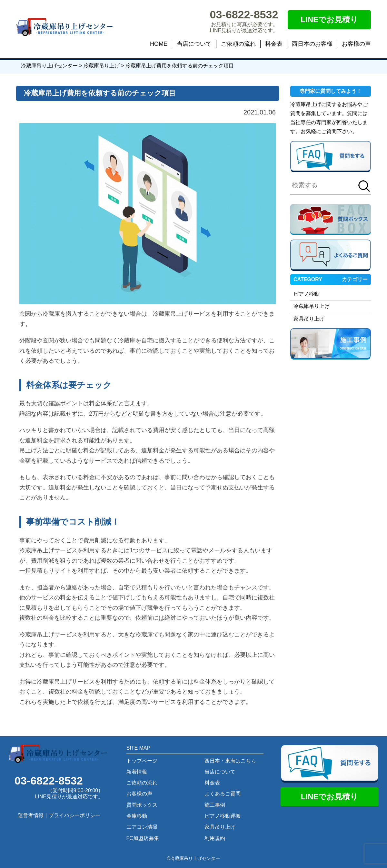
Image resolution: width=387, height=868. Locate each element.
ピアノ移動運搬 (223, 816)
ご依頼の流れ (238, 44)
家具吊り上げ (309, 319)
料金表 (274, 44)
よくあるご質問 (223, 794)
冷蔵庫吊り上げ (312, 306)
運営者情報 (31, 815)
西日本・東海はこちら (230, 761)
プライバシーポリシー (74, 815)
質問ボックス (142, 805)
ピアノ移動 (306, 294)
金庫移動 (137, 816)
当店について (194, 44)
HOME (159, 44)
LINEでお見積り (329, 20)
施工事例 (215, 805)
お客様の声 (356, 44)
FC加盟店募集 (143, 838)
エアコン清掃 (142, 827)
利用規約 (215, 838)
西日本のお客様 (312, 44)
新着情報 (137, 772)
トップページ (142, 761)
